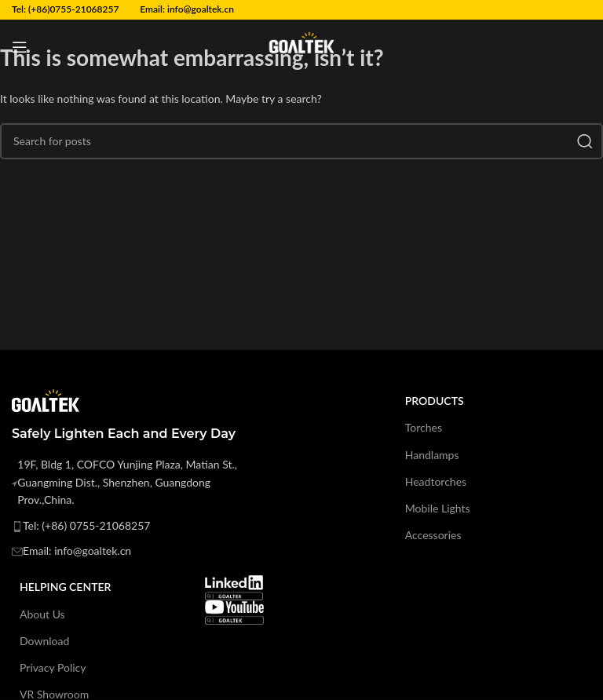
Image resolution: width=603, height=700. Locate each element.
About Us (42, 614)
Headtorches (436, 481)
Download (44, 641)
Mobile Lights (438, 508)
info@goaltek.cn (201, 9)
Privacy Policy (53, 667)
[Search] (301, 141)
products (435, 401)
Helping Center (65, 587)
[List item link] (138, 526)
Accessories (433, 535)
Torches (424, 427)
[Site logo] (301, 46)
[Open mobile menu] (20, 47)
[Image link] (234, 587)
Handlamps (432, 455)
